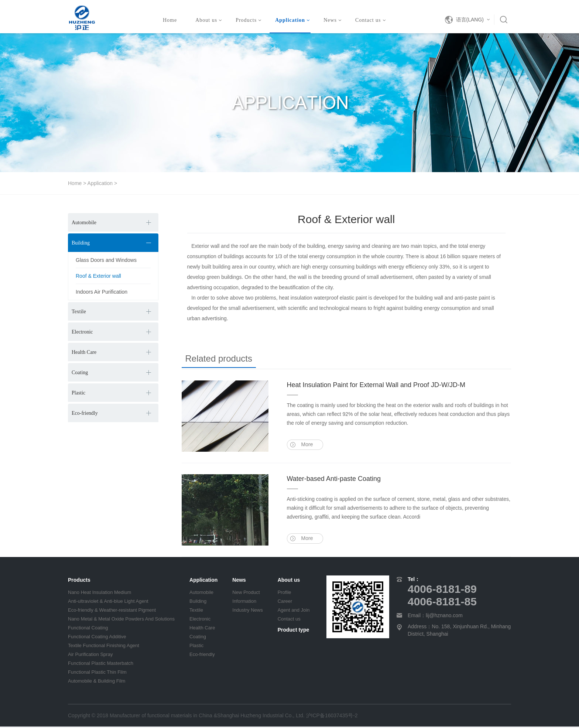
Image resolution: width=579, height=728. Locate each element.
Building (81, 243)
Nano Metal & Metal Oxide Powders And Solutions (121, 620)
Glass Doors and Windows (106, 260)
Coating (80, 372)
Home (170, 20)
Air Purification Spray (90, 656)
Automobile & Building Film (97, 682)
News (332, 20)
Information (244, 603)
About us (208, 20)
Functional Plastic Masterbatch (101, 665)
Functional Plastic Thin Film (97, 674)
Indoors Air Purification (102, 292)
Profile (285, 594)
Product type (294, 631)
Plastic (78, 393)
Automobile (84, 223)
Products (248, 20)
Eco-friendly (85, 413)
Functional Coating (88, 629)
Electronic (82, 332)
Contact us (370, 20)
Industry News (247, 611)
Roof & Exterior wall (98, 276)
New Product (246, 594)
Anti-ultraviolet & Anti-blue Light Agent (108, 603)
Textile (79, 312)
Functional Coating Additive (97, 638)
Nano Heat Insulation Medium (100, 594)
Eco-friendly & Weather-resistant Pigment (112, 611)
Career (285, 603)
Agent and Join (294, 611)
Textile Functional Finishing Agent (104, 647)
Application (292, 20)
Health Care (84, 352)
